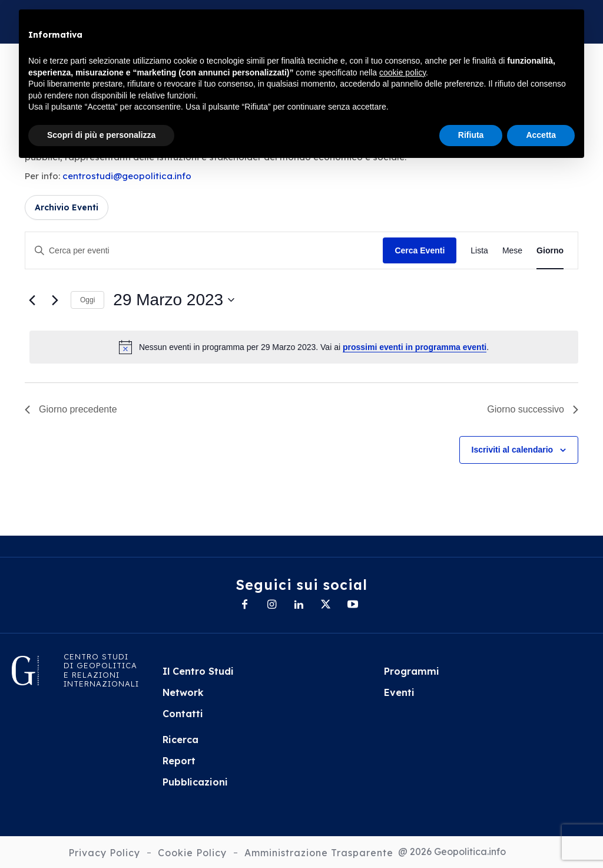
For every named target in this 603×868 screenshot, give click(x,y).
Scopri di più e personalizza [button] (101, 135)
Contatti (183, 714)
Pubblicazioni (195, 782)
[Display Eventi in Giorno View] (550, 251)
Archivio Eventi (67, 207)
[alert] (304, 347)
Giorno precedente (71, 409)
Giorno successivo (533, 409)
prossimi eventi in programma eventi (415, 347)
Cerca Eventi (420, 250)
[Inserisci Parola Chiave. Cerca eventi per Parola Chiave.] (204, 251)
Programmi (412, 671)
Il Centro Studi (198, 671)
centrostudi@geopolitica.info (127, 176)
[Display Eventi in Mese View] (512, 251)
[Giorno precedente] (32, 300)
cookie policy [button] (402, 72)
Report (179, 761)
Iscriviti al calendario (513, 450)
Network (183, 692)
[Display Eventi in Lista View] (479, 251)
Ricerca (180, 740)
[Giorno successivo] (55, 300)
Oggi (87, 300)
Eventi (399, 692)
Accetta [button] (541, 135)
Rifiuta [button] (471, 135)
